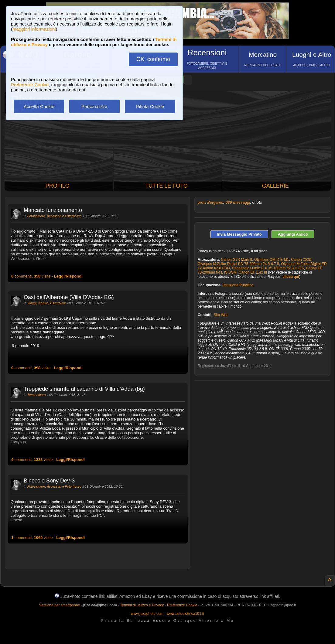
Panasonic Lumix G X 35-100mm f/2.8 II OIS (268, 268)
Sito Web (221, 315)
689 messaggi (238, 202)
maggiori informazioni (34, 29)
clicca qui (291, 277)
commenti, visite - (47, 276)
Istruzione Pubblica (238, 285)
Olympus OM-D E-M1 (272, 260)
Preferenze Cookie (30, 85)
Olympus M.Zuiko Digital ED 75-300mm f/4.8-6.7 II (238, 264)
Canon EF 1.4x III (253, 272)
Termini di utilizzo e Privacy (142, 605)
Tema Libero (37, 395)
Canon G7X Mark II (236, 260)
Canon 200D (301, 260)
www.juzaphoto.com (147, 614)
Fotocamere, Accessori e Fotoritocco (55, 216)
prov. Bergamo (210, 202)
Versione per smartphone (60, 605)
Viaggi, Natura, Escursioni (46, 303)
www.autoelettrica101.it (185, 614)
